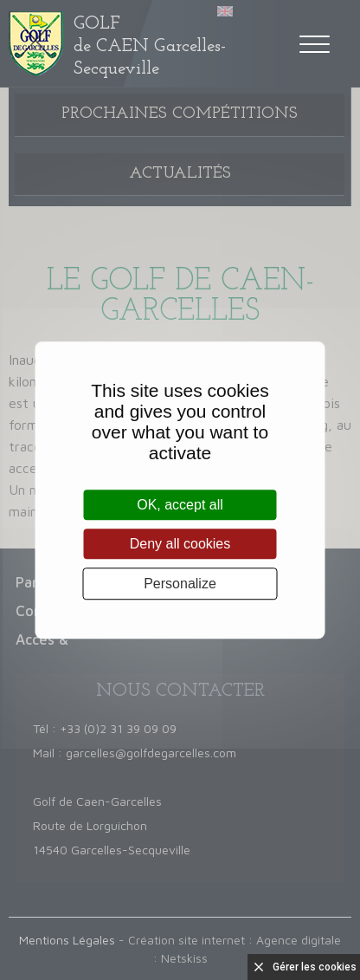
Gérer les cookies (315, 967)
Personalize (180, 584)
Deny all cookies (180, 544)
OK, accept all (180, 505)
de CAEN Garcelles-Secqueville (150, 46)
